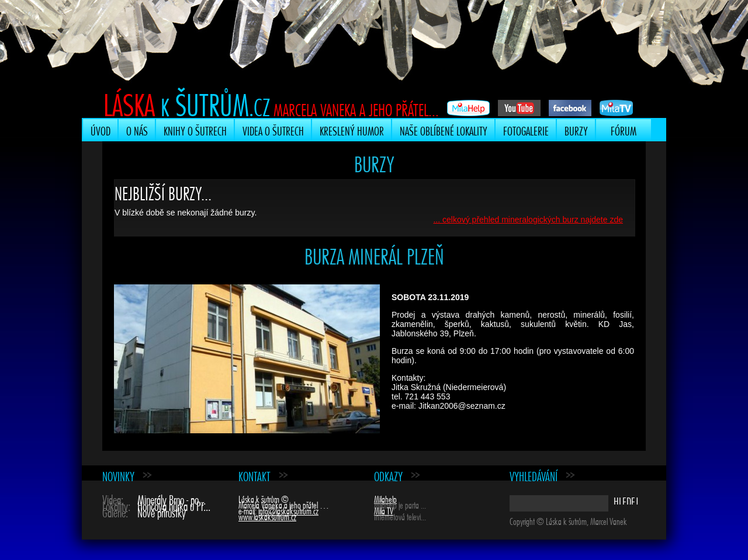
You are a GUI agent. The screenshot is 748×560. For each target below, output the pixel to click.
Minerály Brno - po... (172, 498)
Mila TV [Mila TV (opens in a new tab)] (384, 510)
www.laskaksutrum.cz (267, 516)
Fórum (624, 130)
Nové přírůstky (162, 511)
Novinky (118, 475)
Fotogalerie (526, 130)
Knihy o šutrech (195, 130)
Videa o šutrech (273, 130)
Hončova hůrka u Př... (174, 505)
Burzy (576, 130)
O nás (137, 130)
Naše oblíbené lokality (444, 130)
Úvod (101, 130)
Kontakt (254, 475)
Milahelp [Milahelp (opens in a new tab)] (385, 498)
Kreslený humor (352, 130)
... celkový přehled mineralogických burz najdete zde (528, 220)
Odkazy (388, 475)
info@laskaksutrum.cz (288, 510)
